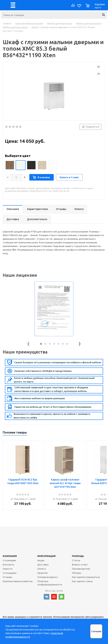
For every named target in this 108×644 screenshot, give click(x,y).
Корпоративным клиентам (18, 581)
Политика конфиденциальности (50, 583)
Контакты (8, 565)
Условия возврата (48, 577)
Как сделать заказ (82, 581)
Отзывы (7, 577)
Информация (46, 556)
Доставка (43, 565)
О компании (9, 560)
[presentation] (28, 343)
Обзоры (77, 573)
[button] (41, 344)
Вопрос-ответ (80, 565)
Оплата (42, 569)
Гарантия (42, 573)
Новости (8, 569)
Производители (81, 569)
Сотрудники (10, 573)
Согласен (96, 631)
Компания (10, 556)
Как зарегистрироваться (86, 577)
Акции (41, 560)
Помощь (78, 556)
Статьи (76, 560)
